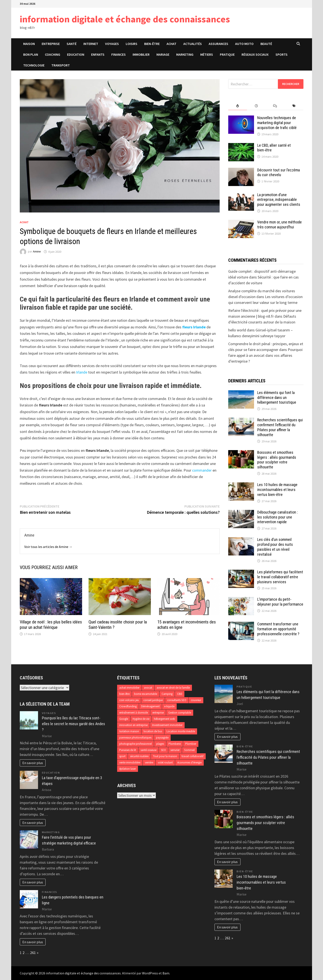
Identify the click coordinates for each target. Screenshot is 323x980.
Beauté (266, 44)
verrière (149, 762)
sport (122, 756)
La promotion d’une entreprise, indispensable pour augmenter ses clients (279, 200)
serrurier (175, 750)
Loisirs (132, 44)
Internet (91, 44)
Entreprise (51, 44)
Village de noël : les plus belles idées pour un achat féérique (51, 625)
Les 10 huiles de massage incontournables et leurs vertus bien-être (277, 490)
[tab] (238, 106)
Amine (37, 252)
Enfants (98, 54)
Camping (167, 694)
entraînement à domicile (134, 713)
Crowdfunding (128, 706)
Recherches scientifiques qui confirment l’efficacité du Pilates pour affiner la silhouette (280, 427)
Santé (72, 44)
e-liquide (169, 706)
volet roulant (165, 762)
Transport (61, 65)
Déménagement (150, 706)
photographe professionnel (135, 744)
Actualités (193, 44)
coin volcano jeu (129, 700)
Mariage (163, 54)
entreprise (158, 713)
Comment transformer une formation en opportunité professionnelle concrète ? (278, 629)
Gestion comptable (180, 713)
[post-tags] (294, 106)
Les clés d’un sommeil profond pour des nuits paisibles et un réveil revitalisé (275, 547)
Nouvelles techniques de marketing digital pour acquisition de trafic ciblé (277, 123)
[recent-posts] (256, 106)
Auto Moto (244, 44)
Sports (282, 54)
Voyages (112, 44)
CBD (180, 694)
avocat (148, 688)
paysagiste (162, 738)
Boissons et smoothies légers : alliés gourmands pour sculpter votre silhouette (277, 460)
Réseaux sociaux (255, 54)
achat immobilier (129, 688)
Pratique (227, 54)
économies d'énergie (189, 762)
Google (124, 719)
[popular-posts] (238, 106)
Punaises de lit (128, 750)
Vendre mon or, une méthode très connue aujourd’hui (279, 225)
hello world (237, 330)
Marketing (185, 54)
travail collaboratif (193, 756)
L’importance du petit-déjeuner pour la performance (280, 602)
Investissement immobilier (167, 725)
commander (202, 470)
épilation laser (128, 769)
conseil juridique (153, 700)
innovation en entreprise (133, 725)
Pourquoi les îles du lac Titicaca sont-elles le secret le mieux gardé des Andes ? (73, 724)
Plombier (191, 744)
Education (76, 54)
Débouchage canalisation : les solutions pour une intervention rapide (278, 517)
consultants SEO (177, 700)
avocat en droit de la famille (173, 688)
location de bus (153, 731)
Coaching (53, 54)
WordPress (150, 973)
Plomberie (175, 744)
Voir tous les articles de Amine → (48, 547)
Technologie (34, 65)
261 (33, 953)
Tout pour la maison (165, 756)
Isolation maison (129, 731)
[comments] (275, 106)
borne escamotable (146, 694)
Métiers (207, 54)
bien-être (124, 694)
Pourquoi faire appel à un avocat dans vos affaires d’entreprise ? (265, 355)
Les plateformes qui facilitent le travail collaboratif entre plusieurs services (280, 577)
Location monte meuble (181, 731)
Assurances (218, 44)
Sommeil (189, 750)
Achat (171, 44)
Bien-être (152, 44)
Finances (119, 54)
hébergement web (165, 719)
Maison (29, 44)
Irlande (82, 372)
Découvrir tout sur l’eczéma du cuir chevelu (279, 172)
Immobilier (141, 54)
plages (160, 744)
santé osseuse (148, 750)
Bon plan (31, 54)
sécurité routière (139, 756)
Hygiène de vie (141, 719)
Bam (166, 973)
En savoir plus (33, 763)
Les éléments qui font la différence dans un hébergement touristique (277, 398)
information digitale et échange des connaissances (125, 19)
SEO (163, 750)
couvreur (196, 700)
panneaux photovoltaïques (135, 738)
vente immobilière (130, 762)
